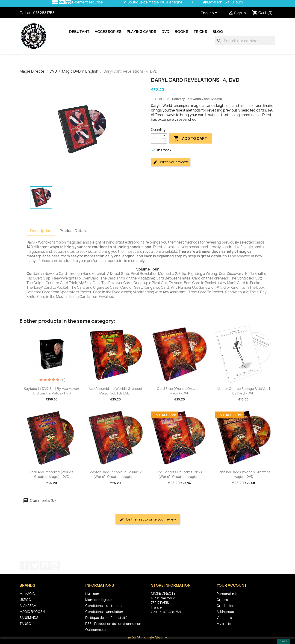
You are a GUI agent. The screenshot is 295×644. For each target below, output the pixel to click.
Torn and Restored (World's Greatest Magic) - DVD (52, 474)
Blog (218, 32)
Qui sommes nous (99, 630)
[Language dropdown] (210, 13)
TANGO (25, 624)
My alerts (224, 624)
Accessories (108, 32)
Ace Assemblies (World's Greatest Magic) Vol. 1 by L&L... (116, 391)
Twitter (35, 565)
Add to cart (190, 138)
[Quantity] (156, 138)
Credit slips (226, 606)
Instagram (55, 565)
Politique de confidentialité (106, 618)
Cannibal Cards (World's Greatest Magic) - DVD (243, 474)
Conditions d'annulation (104, 612)
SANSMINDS (29, 618)
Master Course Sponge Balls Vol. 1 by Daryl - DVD (243, 391)
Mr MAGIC (27, 594)
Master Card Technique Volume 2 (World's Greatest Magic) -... (115, 474)
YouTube (45, 565)
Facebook (25, 565)
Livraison (92, 594)
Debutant (79, 32)
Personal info (227, 594)
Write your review (170, 162)
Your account (232, 585)
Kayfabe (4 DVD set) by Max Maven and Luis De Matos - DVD (52, 391)
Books (181, 32)
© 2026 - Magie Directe (147, 638)
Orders (222, 600)
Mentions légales (99, 600)
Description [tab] (41, 231)
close (284, 641)
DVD (165, 32)
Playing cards (142, 32)
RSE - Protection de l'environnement (114, 624)
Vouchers (224, 618)
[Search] (245, 41)
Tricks (200, 32)
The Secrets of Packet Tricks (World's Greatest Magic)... (179, 474)
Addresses (225, 612)
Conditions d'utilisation (103, 606)
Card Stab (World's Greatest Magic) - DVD (179, 391)
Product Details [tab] (73, 231)
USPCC (25, 600)
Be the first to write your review (148, 519)
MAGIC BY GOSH (32, 612)
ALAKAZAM (28, 606)
